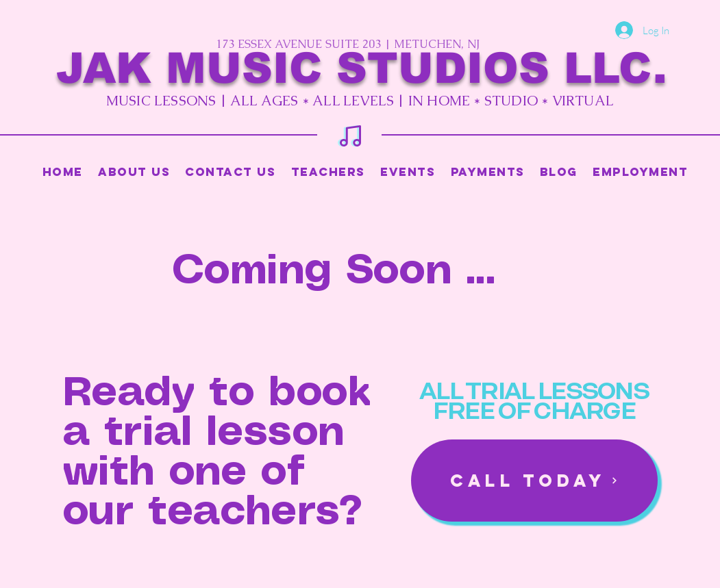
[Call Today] (534, 481)
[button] (328, 172)
